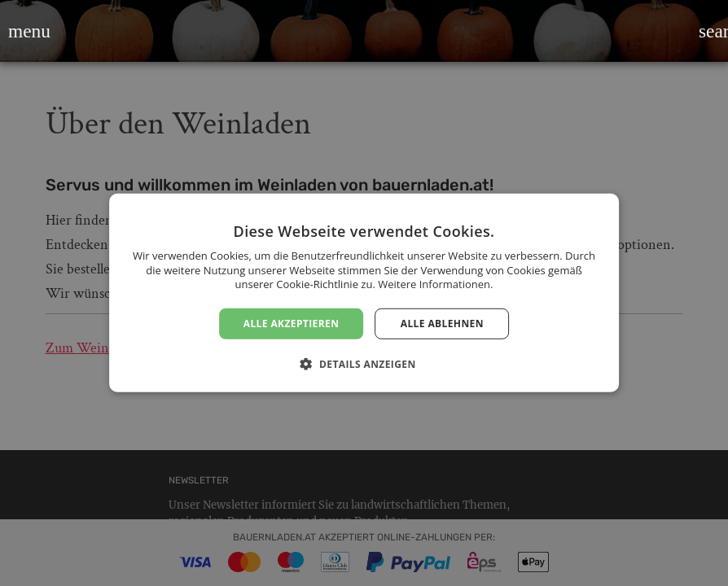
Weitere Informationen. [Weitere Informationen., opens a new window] (435, 284)
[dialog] (364, 293)
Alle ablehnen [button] (442, 324)
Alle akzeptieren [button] (292, 324)
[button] (19, 31)
